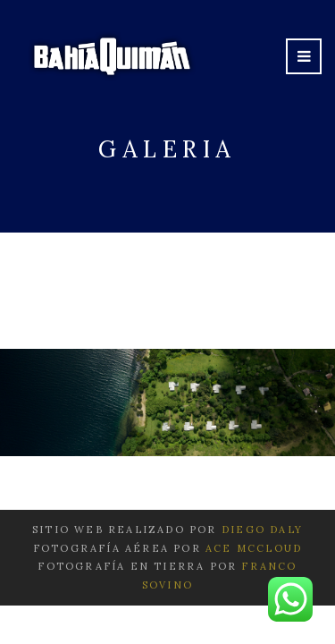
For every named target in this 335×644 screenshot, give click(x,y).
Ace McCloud (254, 548)
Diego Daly (262, 530)
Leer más (168, 294)
